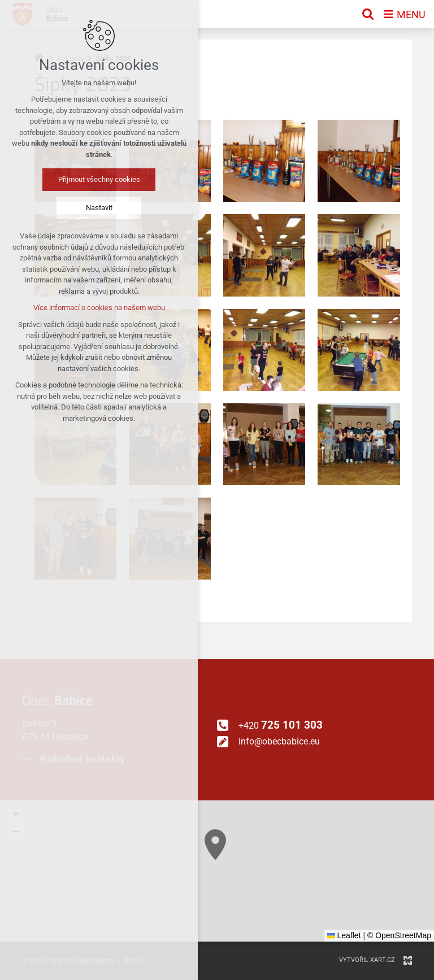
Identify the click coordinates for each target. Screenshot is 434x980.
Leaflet (344, 935)
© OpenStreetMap (399, 935)
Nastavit (99, 208)
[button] (270, 917)
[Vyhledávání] (368, 14)
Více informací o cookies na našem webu (99, 308)
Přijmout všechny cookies (99, 179)
